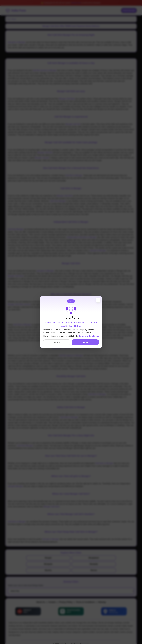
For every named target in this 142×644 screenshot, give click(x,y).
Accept (85, 342)
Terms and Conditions (89, 336)
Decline (57, 342)
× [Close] (98, 300)
